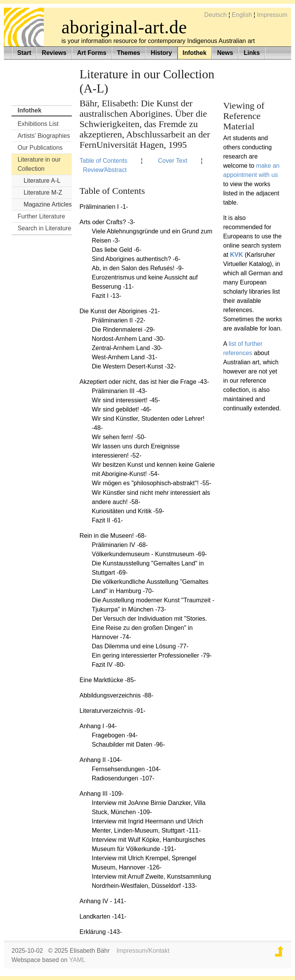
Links (252, 53)
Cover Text (172, 161)
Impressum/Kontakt (143, 951)
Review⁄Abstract (105, 170)
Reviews (54, 53)
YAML (77, 960)
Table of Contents (104, 161)
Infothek (194, 53)
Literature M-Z (43, 193)
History (162, 53)
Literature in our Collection (39, 164)
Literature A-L (42, 181)
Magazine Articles (47, 204)
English (242, 15)
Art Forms (91, 53)
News (225, 53)
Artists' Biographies (44, 136)
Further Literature (41, 216)
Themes (129, 53)
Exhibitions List (38, 124)
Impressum (272, 15)
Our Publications (40, 148)
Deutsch (216, 15)
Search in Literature (45, 228)
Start (24, 53)
